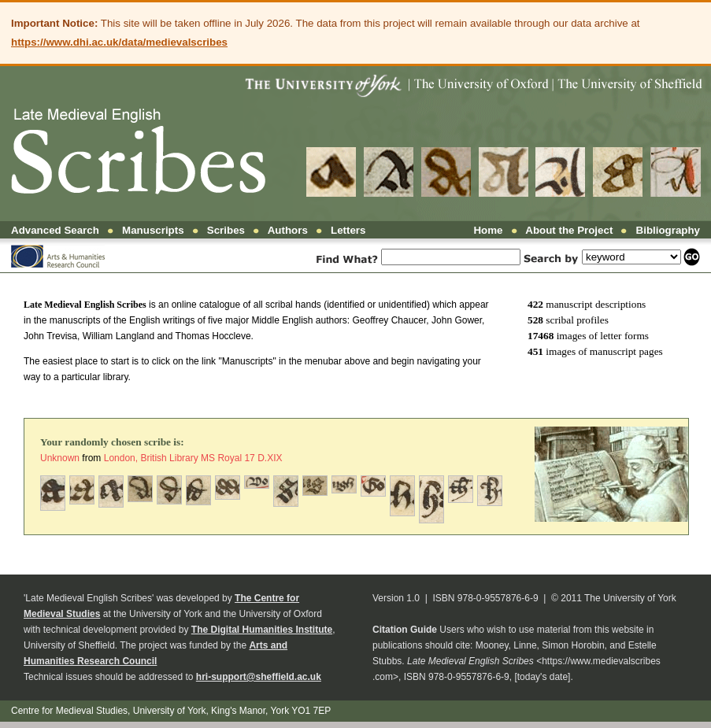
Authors (288, 230)
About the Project (569, 230)
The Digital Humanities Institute (262, 630)
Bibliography (668, 230)
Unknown (60, 458)
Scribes (226, 230)
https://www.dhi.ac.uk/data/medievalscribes (119, 42)
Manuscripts (153, 230)
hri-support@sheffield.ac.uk (259, 677)
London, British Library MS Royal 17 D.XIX (193, 458)
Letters (348, 230)
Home (488, 230)
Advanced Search (55, 230)
